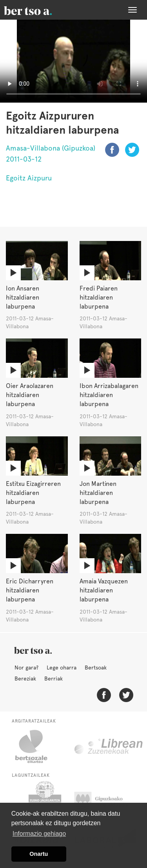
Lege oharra (62, 668)
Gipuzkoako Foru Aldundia (106, 801)
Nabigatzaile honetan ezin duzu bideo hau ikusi (73, 61)
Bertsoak (96, 668)
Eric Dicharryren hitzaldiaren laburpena (30, 590)
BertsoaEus (39, 10)
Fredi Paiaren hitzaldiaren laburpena (99, 297)
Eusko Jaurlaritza (44, 801)
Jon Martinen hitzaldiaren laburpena (98, 493)
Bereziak (25, 679)
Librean (109, 747)
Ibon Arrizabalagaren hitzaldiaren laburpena (109, 395)
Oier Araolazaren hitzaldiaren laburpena (30, 395)
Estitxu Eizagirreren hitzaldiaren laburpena (33, 493)
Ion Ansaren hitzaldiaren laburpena (23, 297)
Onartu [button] (39, 854)
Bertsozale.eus (36, 747)
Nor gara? (26, 668)
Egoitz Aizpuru (29, 178)
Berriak (54, 679)
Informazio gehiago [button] (39, 834)
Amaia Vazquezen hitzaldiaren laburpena (104, 590)
